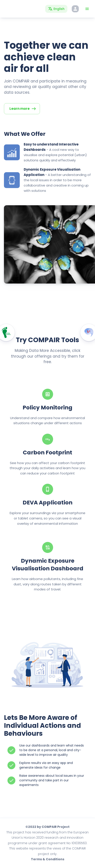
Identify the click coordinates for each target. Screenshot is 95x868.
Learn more (23, 109)
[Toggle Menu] (87, 9)
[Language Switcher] (56, 9)
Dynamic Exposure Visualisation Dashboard (48, 565)
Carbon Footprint (47, 453)
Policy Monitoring (47, 408)
